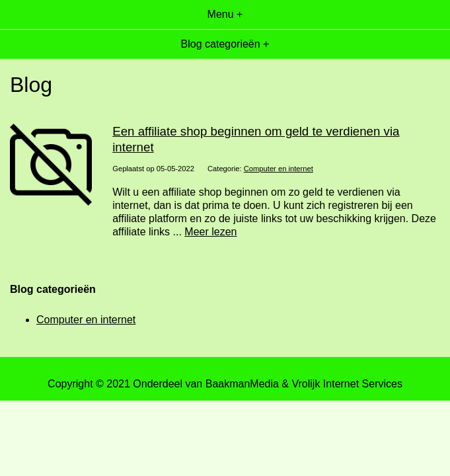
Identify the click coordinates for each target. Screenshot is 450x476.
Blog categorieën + (225, 44)
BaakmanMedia (242, 384)
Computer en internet (279, 169)
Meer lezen (210, 232)
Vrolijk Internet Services (347, 384)
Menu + (225, 14)
